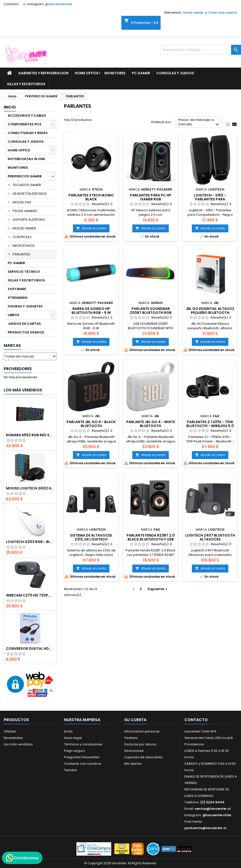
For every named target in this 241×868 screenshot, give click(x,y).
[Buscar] (201, 50)
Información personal (142, 731)
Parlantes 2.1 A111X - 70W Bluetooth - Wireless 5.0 (210, 424)
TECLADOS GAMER (27, 185)
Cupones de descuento (144, 757)
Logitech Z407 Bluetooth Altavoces (210, 537)
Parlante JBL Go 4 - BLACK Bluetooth (91, 424)
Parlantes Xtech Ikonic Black (91, 197)
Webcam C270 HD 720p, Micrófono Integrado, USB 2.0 (30, 595)
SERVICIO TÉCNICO (24, 272)
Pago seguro (75, 751)
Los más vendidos (23, 390)
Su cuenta (135, 720)
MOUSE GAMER (24, 228)
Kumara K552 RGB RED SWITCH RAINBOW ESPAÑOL (30, 435)
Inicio (10, 107)
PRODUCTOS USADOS (26, 332)
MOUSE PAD (22, 202)
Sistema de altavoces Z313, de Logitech (91, 537)
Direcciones (134, 751)
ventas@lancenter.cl (213, 809)
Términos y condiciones (83, 744)
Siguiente (158, 589)
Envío (68, 731)
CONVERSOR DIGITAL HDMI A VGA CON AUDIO (30, 649)
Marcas (12, 345)
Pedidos (131, 738)
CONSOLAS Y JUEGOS (175, 73)
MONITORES (115, 73)
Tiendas (70, 770)
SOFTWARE (17, 289)
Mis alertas (133, 764)
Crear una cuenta (223, 13)
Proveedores (18, 369)
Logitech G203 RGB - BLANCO (30, 542)
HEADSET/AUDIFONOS (30, 194)
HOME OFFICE (86, 73)
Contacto (11, 4)
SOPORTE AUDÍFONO (29, 220)
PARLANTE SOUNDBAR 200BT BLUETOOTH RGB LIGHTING (151, 313)
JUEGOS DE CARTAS (24, 324)
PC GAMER (141, 73)
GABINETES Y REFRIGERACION (43, 73)
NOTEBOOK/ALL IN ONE (26, 159)
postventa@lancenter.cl (205, 828)
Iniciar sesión (193, 13)
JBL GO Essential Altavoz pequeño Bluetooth (210, 311)
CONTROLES (22, 237)
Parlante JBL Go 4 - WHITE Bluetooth (151, 424)
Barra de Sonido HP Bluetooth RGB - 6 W (91, 311)
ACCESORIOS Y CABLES (27, 116)
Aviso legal (73, 738)
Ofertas (10, 731)
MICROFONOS (24, 246)
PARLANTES (21, 254)
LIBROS (14, 315)
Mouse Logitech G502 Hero (30, 488)
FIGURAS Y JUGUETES (25, 306)
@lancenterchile (59, 4)
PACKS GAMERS (25, 211)
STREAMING (18, 298)
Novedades (13, 738)
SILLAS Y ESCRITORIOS (26, 84)
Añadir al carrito (91, 228)
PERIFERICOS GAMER (25, 176)
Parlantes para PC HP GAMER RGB (151, 197)
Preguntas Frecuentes (82, 757)
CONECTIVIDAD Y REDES (28, 133)
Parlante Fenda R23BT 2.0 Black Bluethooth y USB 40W (151, 539)
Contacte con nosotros (83, 764)
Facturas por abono (140, 744)
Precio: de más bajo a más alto (199, 122)
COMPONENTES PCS (25, 124)
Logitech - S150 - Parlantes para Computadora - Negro (210, 199)
